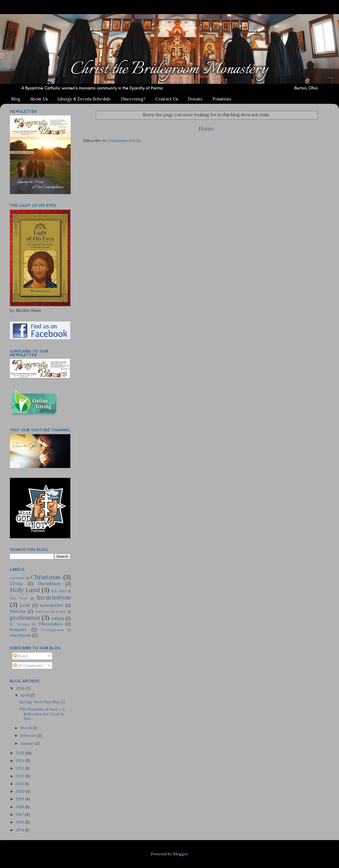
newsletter (51, 605)
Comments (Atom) (125, 140)
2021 (20, 784)
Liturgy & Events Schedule (84, 99)
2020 (21, 791)
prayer (61, 612)
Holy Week (19, 598)
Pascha (18, 611)
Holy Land (25, 590)
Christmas (46, 577)
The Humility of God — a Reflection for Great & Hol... (42, 714)
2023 (21, 768)
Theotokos (50, 624)
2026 (21, 688)
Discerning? (133, 99)
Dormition (49, 583)
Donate (195, 99)
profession (25, 618)
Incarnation (54, 597)
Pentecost (42, 612)
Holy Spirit (59, 591)
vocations (20, 635)
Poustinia (222, 99)
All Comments (28, 665)
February (29, 735)
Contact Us (167, 99)
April (25, 695)
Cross (16, 583)
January (28, 743)
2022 (21, 776)
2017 (20, 814)
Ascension (17, 578)
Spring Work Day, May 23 (42, 702)
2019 (20, 799)
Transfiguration (52, 630)
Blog (16, 99)
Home (206, 129)
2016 (20, 822)
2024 (21, 761)
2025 (21, 753)
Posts (21, 656)
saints (58, 618)
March (27, 728)
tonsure (19, 629)
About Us (39, 99)
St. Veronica (20, 624)
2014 (20, 830)
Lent (25, 605)
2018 (20, 807)
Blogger (180, 854)
